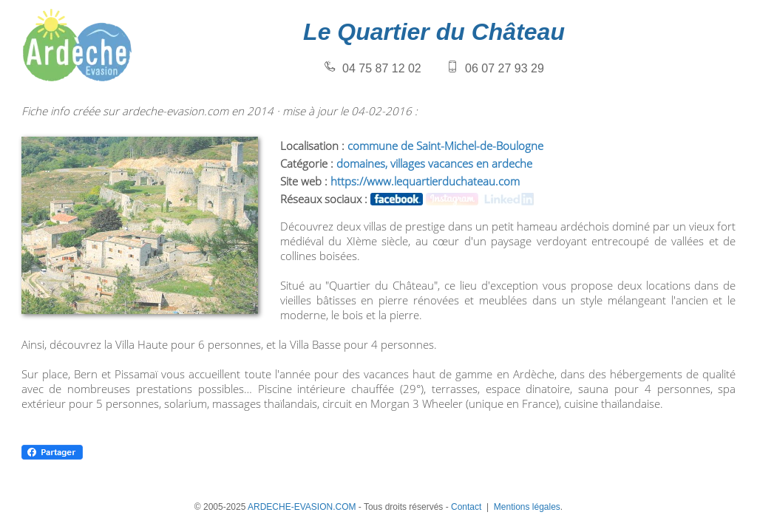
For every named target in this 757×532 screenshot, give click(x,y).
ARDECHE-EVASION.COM (302, 507)
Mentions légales (527, 507)
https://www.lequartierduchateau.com (425, 181)
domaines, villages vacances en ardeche (434, 163)
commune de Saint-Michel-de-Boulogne (445, 146)
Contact (466, 507)
